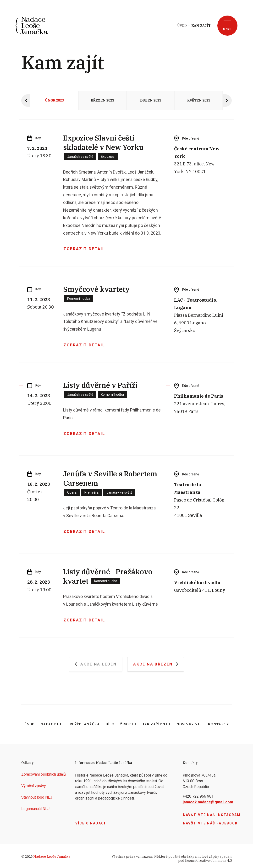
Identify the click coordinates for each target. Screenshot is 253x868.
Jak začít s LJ (156, 724)
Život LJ (128, 724)
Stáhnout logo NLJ (37, 797)
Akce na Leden (96, 664)
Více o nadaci (90, 823)
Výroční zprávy (34, 786)
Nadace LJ (51, 724)
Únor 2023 (54, 100)
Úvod (29, 724)
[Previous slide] (26, 101)
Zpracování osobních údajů (44, 774)
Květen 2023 (199, 100)
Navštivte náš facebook (210, 823)
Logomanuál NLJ (35, 809)
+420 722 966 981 (198, 796)
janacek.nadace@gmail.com (208, 802)
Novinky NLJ (189, 724)
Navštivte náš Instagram (212, 815)
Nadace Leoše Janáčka (52, 857)
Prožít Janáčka (83, 724)
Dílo (110, 724)
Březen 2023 (102, 100)
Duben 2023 (151, 100)
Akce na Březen (156, 664)
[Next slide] (227, 101)
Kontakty (218, 724)
